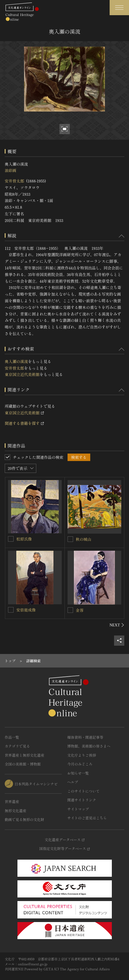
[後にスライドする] (117, 625)
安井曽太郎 (14, 181)
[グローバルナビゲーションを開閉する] (119, 8)
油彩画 (11, 170)
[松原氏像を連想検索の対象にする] (11, 539)
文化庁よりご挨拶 (82, 755)
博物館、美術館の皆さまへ (89, 746)
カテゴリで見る (17, 746)
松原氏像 (24, 539)
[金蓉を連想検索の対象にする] (70, 610)
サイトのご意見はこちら (87, 818)
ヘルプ (73, 782)
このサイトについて (83, 791)
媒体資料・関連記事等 (85, 737)
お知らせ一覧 (78, 773)
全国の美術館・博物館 (23, 764)
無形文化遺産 (16, 811)
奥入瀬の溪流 (16, 361)
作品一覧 (12, 737)
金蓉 (80, 610)
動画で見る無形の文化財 (24, 819)
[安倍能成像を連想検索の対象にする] (11, 610)
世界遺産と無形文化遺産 (24, 755)
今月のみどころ (80, 764)
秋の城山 (84, 539)
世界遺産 (12, 802)
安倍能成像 (26, 610)
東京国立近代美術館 (22, 374)
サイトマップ (78, 809)
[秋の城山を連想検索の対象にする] (70, 539)
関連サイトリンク (82, 800)
